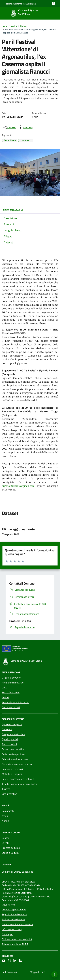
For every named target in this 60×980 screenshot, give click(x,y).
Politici (5, 697)
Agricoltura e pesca (12, 724)
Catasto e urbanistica (13, 749)
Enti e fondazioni (11, 692)
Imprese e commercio (13, 769)
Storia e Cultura (10, 853)
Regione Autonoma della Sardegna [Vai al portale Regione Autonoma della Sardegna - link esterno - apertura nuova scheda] (20, 4)
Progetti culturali (11, 848)
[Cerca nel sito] (52, 13)
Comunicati (8, 811)
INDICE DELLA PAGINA (30, 210)
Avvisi (5, 816)
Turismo (6, 789)
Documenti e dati (11, 707)
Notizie (6, 821)
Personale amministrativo (15, 702)
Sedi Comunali (9, 972)
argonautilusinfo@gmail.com (18, 486)
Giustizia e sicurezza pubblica (17, 764)
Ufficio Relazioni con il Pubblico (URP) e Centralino (28, 889)
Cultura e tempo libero (14, 754)
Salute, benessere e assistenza (18, 779)
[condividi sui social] (9, 127)
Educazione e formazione (15, 759)
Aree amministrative (13, 683)
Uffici (5, 687)
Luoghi (5, 838)
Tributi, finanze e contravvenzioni (19, 784)
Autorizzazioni (9, 744)
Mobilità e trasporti (12, 774)
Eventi (5, 843)
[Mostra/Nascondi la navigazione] (4, 13)
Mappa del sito (37, 972)
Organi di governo (11, 678)
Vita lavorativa (10, 794)
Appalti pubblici (10, 739)
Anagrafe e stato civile (14, 734)
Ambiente (7, 729)
